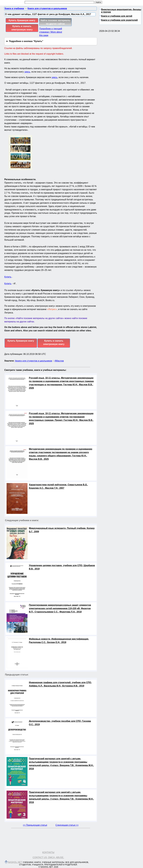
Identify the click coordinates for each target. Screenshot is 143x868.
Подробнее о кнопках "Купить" (26, 41)
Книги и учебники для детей (117, 16)
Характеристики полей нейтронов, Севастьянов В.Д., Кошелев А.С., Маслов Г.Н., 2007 (58, 486)
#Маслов (59, 361)
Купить (8, 277)
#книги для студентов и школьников (34, 361)
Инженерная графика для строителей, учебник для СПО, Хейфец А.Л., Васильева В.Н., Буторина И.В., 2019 (60, 684)
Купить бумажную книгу (22, 20)
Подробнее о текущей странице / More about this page (51, 32)
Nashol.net (15, 862)
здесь (27, 72)
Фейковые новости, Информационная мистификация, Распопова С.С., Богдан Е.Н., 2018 (59, 641)
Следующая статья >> (67, 825)
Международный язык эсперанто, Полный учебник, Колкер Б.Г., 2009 (62, 530)
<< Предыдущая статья (35, 825)
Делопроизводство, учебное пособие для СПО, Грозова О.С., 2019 (60, 723)
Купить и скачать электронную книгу (22, 28)
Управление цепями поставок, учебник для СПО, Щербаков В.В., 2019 (62, 567)
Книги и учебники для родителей (119, 20)
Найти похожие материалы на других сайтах (55, 22)
